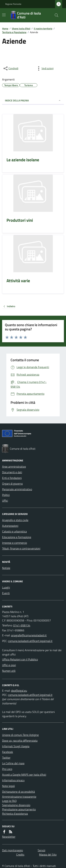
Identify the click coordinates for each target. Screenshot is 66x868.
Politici (6, 495)
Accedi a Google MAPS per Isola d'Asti (24, 775)
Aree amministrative (14, 467)
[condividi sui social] (11, 68)
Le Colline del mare (13, 763)
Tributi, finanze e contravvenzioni (21, 548)
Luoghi (6, 587)
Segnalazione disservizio (16, 805)
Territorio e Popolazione (14, 32)
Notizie (6, 568)
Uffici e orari (9, 665)
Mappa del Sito (48, 855)
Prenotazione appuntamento (19, 809)
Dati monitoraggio (12, 850)
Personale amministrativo (17, 489)
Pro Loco (7, 769)
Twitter (6, 758)
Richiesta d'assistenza (15, 814)
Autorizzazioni (10, 526)
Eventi (6, 593)
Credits (20, 855)
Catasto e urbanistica (14, 531)
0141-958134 (22, 625)
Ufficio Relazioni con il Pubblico (20, 659)
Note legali (8, 786)
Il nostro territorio (43, 28)
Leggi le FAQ (9, 801)
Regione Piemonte (13, 4)
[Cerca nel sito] (55, 15)
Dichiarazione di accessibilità (18, 792)
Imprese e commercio (15, 543)
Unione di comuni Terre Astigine (20, 735)
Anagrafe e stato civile (15, 520)
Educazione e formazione (17, 537)
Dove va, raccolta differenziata (20, 741)
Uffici (5, 501)
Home (5, 28)
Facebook (8, 752)
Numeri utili (9, 671)
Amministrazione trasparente (19, 797)
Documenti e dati (12, 472)
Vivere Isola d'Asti (21, 28)
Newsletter (9, 837)
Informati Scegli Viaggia (16, 746)
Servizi (41, 850)
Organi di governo (12, 484)
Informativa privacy (13, 780)
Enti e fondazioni (12, 478)
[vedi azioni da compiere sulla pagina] (45, 68)
